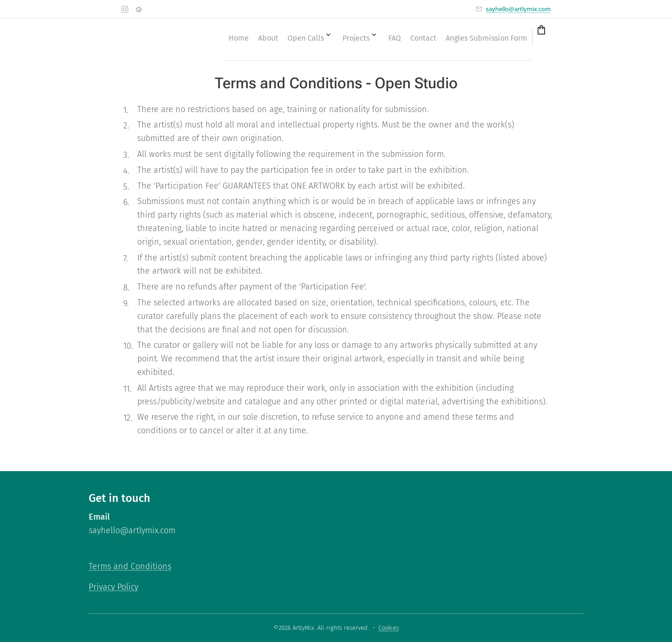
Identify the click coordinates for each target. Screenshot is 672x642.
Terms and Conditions (130, 566)
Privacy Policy (113, 587)
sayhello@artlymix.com (518, 9)
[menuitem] (386, 38)
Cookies (389, 628)
